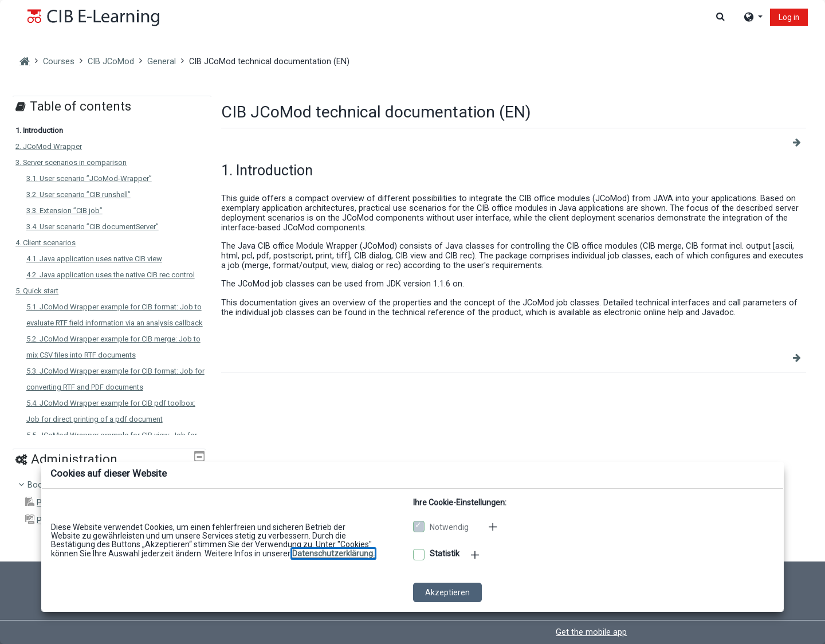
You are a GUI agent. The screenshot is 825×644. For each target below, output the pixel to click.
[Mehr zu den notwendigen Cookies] (494, 527)
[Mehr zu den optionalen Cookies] (476, 555)
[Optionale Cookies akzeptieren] (419, 555)
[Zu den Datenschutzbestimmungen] (333, 553)
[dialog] (412, 322)
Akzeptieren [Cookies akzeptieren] (447, 592)
